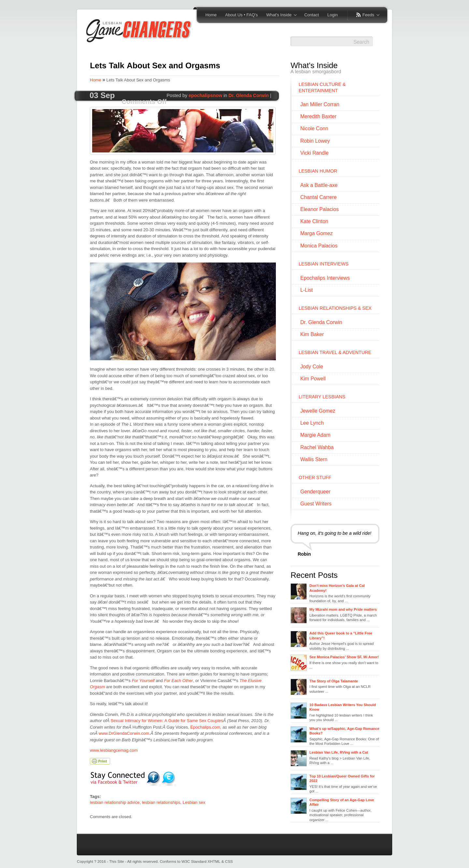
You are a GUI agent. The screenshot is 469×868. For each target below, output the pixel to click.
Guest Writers (316, 504)
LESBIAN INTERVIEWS (324, 264)
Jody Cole (312, 367)
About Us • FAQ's (241, 15)
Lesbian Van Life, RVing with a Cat (339, 752)
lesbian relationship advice (115, 802)
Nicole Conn (314, 128)
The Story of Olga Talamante (334, 681)
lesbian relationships (161, 802)
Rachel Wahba (317, 447)
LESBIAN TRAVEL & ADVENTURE (335, 352)
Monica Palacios (319, 246)
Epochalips (201, 727)
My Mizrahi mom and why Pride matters (343, 609)
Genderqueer (315, 492)
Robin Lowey (315, 141)
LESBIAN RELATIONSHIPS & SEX (335, 308)
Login (333, 15)
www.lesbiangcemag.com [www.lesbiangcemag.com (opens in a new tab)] (114, 750)
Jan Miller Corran (320, 104)
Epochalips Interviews (325, 278)
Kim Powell (313, 379)
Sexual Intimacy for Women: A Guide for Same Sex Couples (167, 721)
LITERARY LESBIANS (322, 397)
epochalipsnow (205, 95)
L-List (306, 290)
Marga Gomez (317, 233)
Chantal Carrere (319, 197)
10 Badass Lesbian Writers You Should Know (343, 707)
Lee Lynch (312, 423)
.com (216, 727)
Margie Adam (315, 435)
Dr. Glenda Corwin (249, 95)
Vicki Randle (314, 153)
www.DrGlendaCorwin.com (124, 733)
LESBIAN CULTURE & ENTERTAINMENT (322, 87)
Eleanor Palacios (320, 209)
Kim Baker (312, 334)
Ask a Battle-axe (319, 185)
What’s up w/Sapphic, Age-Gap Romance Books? (344, 731)
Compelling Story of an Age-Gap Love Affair (342, 802)
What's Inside (279, 15)
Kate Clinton (314, 221)
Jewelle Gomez (318, 411)
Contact (312, 15)
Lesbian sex (194, 802)
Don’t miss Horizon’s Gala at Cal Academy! (337, 588)
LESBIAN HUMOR (318, 171)
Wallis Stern (314, 459)
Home (211, 15)
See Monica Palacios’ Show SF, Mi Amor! (344, 657)
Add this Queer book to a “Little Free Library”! (341, 635)
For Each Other (178, 681)
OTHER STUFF (315, 477)
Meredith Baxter (318, 116)
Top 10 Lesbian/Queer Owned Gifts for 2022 (342, 778)
